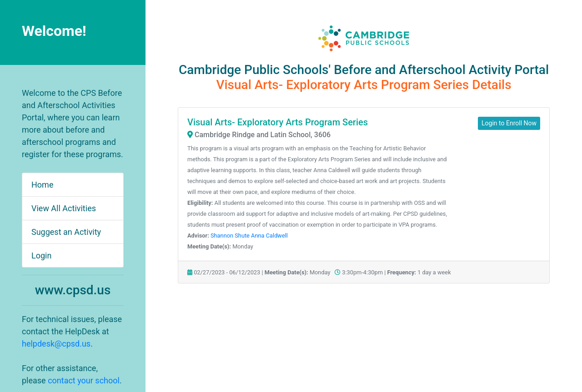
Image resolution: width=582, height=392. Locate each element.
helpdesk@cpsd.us (56, 344)
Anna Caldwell (269, 236)
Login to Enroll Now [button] (509, 123)
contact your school (84, 380)
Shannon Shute (230, 236)
